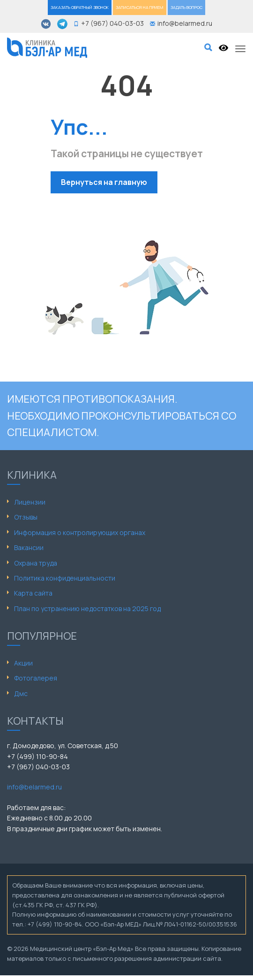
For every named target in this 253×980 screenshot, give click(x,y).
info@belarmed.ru (34, 787)
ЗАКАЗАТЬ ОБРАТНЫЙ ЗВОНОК (80, 7)
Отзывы (26, 517)
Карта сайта (33, 593)
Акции (23, 663)
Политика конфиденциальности (65, 578)
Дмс (21, 693)
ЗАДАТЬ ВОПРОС (186, 7)
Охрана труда (36, 563)
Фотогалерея (36, 678)
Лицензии (30, 502)
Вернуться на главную (104, 182)
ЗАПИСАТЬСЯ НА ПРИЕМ (140, 7)
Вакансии (29, 547)
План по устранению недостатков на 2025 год (87, 609)
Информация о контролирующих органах (80, 532)
